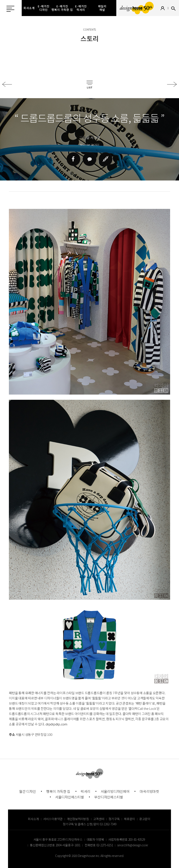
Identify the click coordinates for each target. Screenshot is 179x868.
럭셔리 (85, 791)
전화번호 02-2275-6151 (99, 845)
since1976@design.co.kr (133, 845)
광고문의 (145, 819)
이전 (7, 84)
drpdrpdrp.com (56, 724)
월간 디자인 (28, 791)
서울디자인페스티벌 (70, 797)
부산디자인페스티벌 (109, 797)
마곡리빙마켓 (149, 791)
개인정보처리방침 (78, 819)
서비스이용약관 (53, 819)
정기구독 (114, 819)
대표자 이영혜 (95, 839)
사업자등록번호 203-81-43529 (127, 839)
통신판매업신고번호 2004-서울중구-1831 (55, 845)
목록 (90, 85)
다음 (172, 84)
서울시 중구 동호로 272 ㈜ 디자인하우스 (58, 839)
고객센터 (99, 819)
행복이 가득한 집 (58, 791)
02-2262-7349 (108, 824)
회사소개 (33, 819)
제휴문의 (129, 819)
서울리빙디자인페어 (115, 791)
